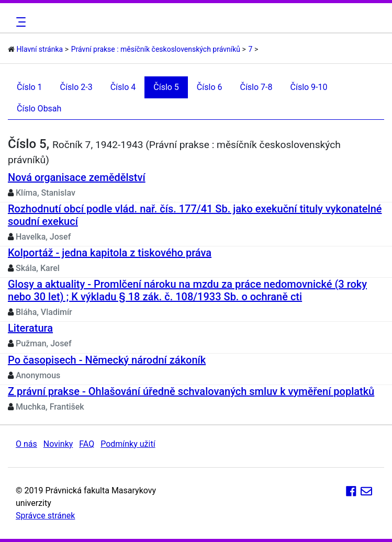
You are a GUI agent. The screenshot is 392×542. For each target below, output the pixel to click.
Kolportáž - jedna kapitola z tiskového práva (110, 253)
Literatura (30, 328)
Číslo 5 (166, 87)
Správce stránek (45, 516)
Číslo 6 (210, 87)
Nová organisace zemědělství (77, 177)
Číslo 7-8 (256, 87)
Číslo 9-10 (309, 87)
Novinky (58, 444)
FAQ (87, 444)
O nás (26, 444)
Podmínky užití (128, 444)
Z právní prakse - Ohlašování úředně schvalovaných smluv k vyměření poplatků (191, 391)
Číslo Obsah (39, 109)
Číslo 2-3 (76, 87)
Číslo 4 (123, 87)
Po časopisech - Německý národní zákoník (107, 360)
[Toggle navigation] (19, 22)
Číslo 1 (30, 87)
